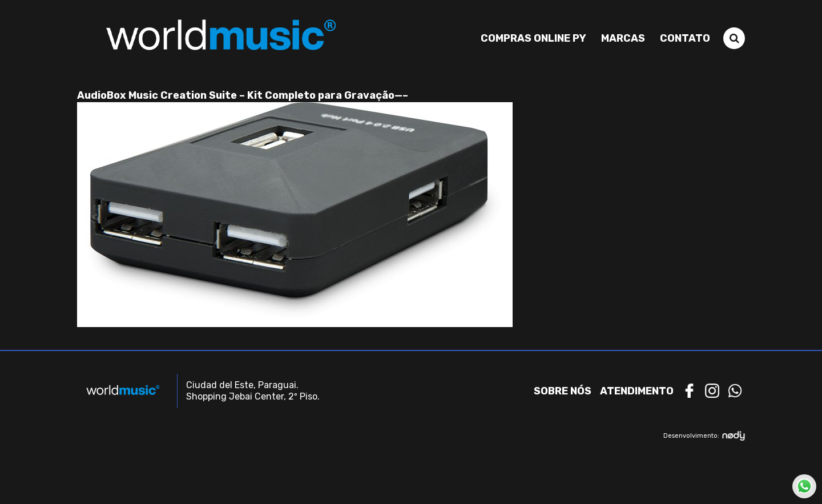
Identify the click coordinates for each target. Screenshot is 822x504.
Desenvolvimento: (704, 436)
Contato (685, 38)
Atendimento (637, 391)
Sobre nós (563, 391)
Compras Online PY (533, 38)
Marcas (623, 38)
